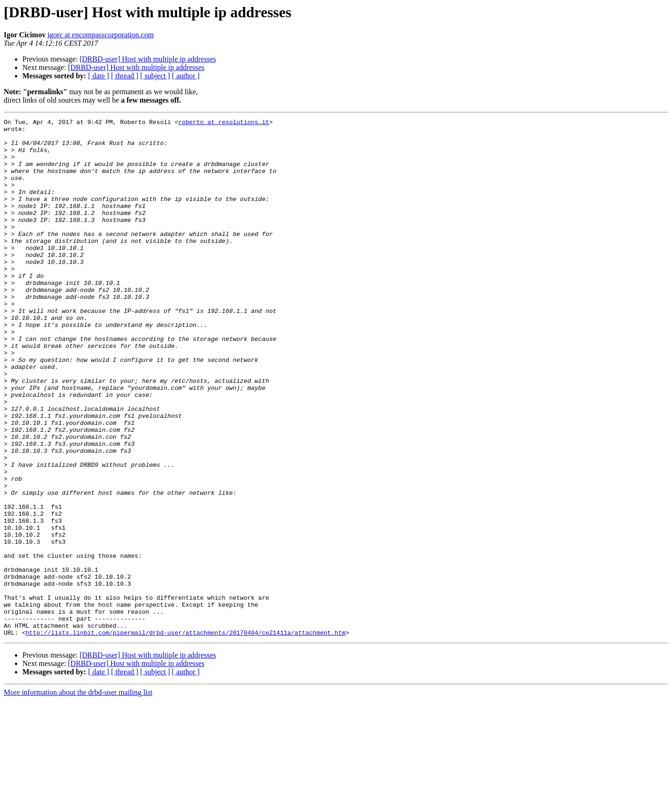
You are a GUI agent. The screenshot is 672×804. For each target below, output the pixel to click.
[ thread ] (125, 76)
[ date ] (99, 76)
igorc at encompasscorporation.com (101, 35)
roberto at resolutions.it (223, 123)
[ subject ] (155, 76)
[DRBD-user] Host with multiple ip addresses (148, 59)
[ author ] (186, 76)
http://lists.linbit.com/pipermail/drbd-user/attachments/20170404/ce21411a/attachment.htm (185, 736)
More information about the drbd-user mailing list (78, 796)
